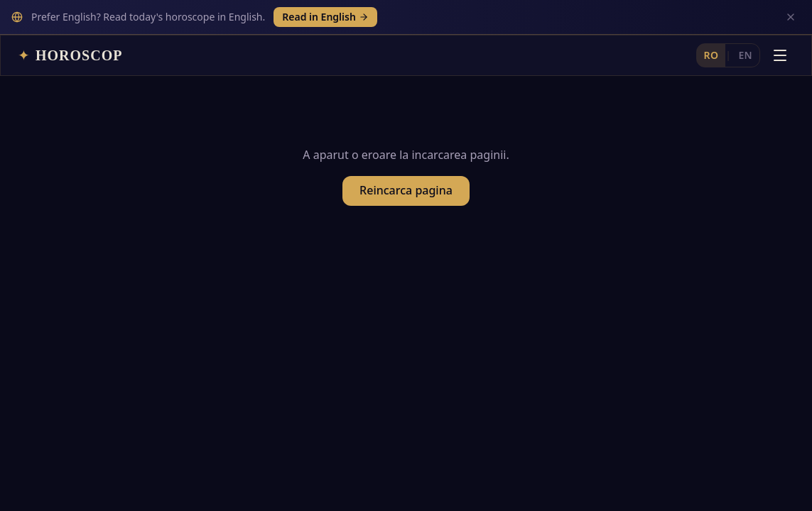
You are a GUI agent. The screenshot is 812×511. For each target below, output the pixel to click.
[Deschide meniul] (780, 21)
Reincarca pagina (406, 162)
